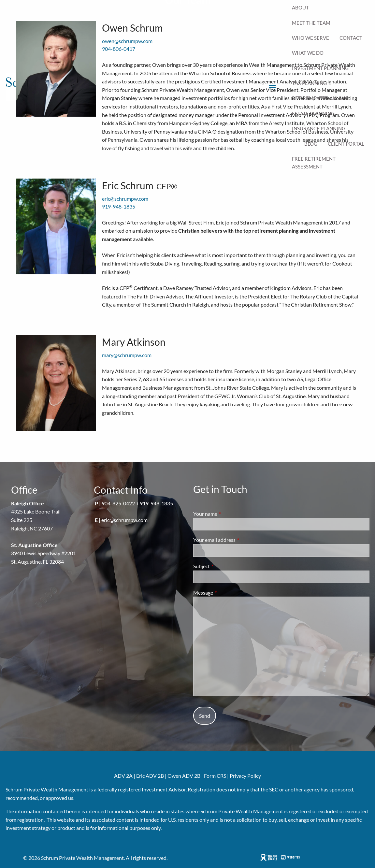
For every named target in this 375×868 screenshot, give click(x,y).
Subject (225, 566)
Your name (229, 514)
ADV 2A (123, 776)
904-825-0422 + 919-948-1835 (137, 503)
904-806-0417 (119, 49)
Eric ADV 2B (150, 776)
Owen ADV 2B (184, 776)
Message (227, 593)
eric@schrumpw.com (125, 199)
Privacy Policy (245, 776)
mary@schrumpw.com (127, 355)
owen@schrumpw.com (127, 41)
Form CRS (215, 776)
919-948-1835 (119, 206)
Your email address (238, 540)
